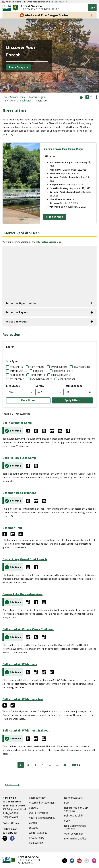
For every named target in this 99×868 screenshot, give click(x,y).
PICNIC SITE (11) (40, 371)
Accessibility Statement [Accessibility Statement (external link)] (42, 803)
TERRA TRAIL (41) (37, 367)
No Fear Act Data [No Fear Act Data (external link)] (73, 798)
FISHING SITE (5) (17, 375)
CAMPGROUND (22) (59, 367)
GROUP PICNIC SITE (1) (68, 379)
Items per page (74, 386)
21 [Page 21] (65, 765)
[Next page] (77, 765)
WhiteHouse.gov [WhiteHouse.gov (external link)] (38, 833)
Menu (92, 8)
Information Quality (75, 839)
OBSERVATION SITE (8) (63, 371)
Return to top (12, 784)
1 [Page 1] (21, 765)
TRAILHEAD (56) (17, 367)
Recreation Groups (17, 322)
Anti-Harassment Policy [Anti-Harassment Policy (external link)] (42, 818)
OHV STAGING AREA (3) (61, 375)
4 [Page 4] (43, 765)
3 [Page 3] (35, 765)
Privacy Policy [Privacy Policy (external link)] (37, 838)
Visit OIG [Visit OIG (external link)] (34, 808)
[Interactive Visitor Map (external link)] (50, 242)
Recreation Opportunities (21, 303)
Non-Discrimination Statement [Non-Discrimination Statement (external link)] (75, 827)
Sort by (40, 386)
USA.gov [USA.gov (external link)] (34, 828)
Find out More (55, 217)
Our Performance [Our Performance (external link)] (39, 813)
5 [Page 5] (50, 765)
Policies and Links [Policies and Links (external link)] (74, 816)
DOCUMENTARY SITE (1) (42, 379)
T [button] (87, 97)
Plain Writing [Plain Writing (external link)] (36, 843)
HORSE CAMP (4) (37, 375)
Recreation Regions (17, 312)
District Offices (11, 823)
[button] (81, 97)
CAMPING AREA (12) (18, 371)
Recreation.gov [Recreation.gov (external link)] (37, 798)
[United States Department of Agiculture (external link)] (8, 8)
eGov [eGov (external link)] (67, 821)
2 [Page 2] (28, 765)
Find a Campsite (19, 67)
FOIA (67, 803)
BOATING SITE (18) (82, 367)
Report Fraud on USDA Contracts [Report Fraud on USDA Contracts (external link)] (77, 809)
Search (10, 347)
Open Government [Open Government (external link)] (74, 834)
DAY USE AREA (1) (18, 379)
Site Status (13, 386)
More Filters (28, 400)
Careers (33, 823)
